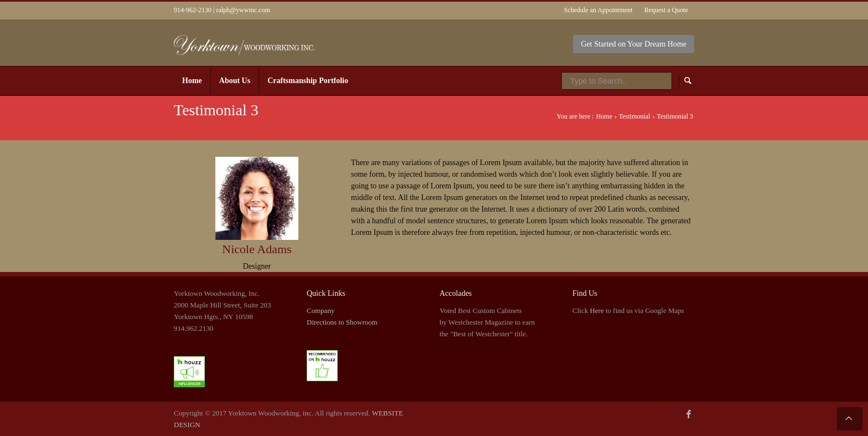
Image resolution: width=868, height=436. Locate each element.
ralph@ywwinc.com (243, 10)
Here (596, 311)
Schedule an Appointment (598, 10)
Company (321, 311)
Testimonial (634, 116)
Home (604, 116)
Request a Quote (666, 10)
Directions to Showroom (342, 322)
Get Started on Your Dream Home (634, 44)
